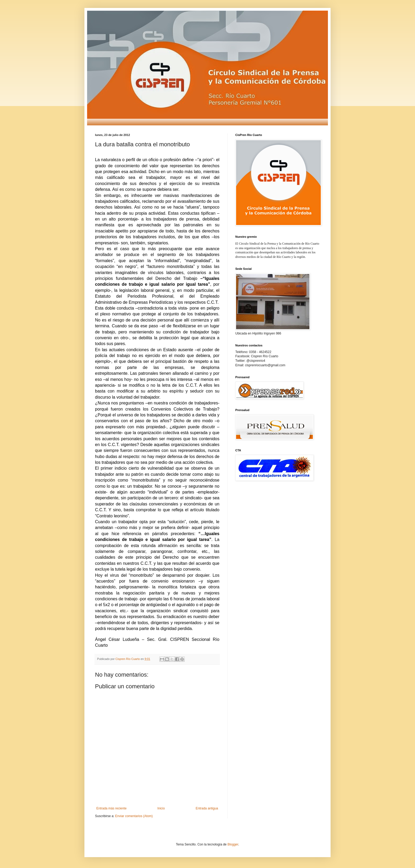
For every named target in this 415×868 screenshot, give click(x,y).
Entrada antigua (207, 808)
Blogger (233, 844)
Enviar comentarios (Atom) (134, 816)
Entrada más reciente (111, 808)
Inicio (161, 808)
